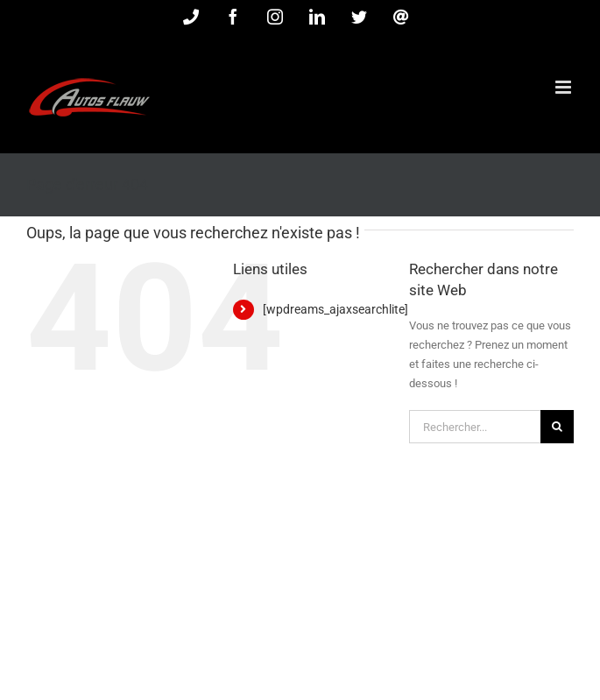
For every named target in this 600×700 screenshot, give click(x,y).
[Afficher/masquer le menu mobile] (565, 87)
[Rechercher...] (475, 427)
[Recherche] (557, 427)
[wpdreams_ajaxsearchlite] (335, 309)
